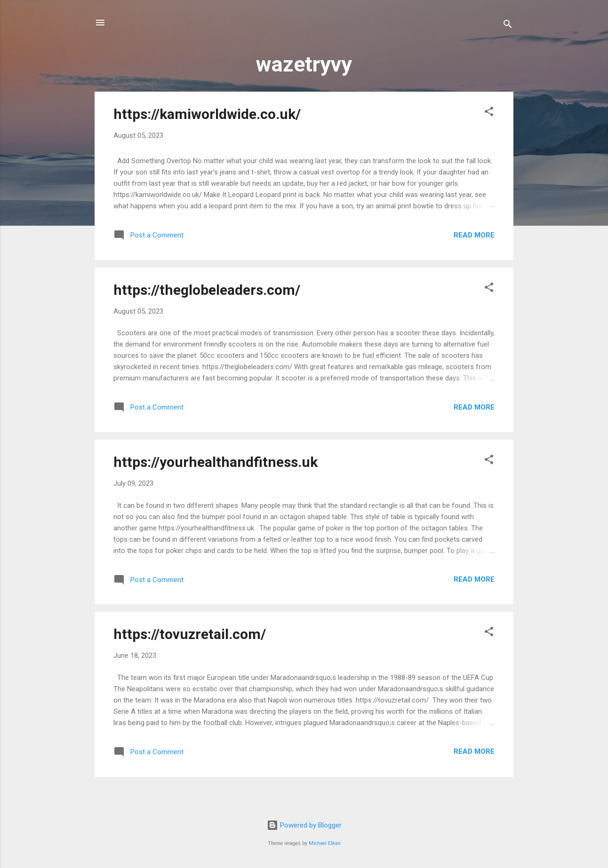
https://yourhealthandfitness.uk (216, 462)
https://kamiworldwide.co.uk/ (207, 114)
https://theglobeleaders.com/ (207, 290)
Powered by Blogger (304, 825)
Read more (474, 235)
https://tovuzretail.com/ (190, 634)
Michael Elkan (325, 843)
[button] (489, 113)
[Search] (508, 26)
